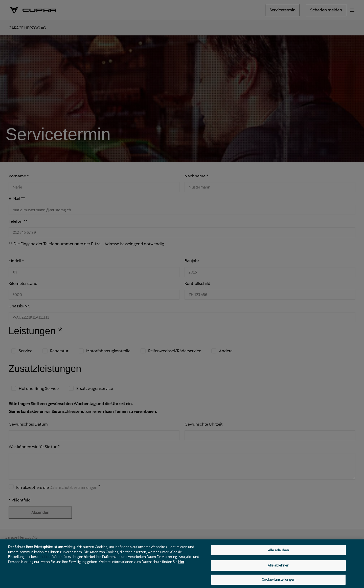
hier (181, 566)
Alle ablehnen (279, 572)
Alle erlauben (278, 555)
